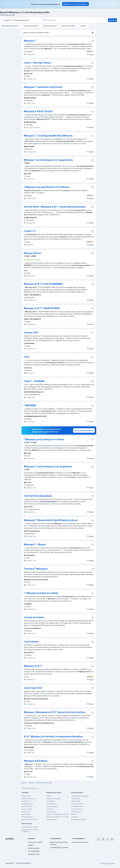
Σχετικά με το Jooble (35, 842)
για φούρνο (75, 817)
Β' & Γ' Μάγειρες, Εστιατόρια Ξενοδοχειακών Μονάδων (53, 736)
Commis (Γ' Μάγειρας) (36, 569)
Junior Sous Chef (33, 688)
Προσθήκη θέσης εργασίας (59, 847)
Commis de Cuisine (34, 617)
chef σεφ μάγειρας (52, 806)
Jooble (112, 864)
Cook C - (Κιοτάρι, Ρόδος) (37, 63)
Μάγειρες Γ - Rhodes (35, 544)
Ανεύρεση (112, 20)
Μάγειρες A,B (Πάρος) (36, 761)
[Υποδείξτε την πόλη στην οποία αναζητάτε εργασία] (63, 20)
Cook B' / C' (30, 231)
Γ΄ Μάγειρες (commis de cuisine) (41, 593)
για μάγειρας (50, 809)
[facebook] (99, 839)
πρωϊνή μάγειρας (52, 812)
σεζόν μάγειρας (51, 804)
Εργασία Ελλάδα (34, 854)
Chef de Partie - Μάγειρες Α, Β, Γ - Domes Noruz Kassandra (55, 207)
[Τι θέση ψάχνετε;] (21, 20)
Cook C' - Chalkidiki (34, 381)
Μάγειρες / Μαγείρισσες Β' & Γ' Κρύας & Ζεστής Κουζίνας (55, 712)
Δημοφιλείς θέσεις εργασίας (30, 827)
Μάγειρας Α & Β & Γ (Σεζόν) (38, 111)
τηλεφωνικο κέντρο (77, 809)
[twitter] (108, 839)
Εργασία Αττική (26, 801)
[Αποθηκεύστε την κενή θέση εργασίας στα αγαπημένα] (93, 41)
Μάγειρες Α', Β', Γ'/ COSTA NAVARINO (43, 284)
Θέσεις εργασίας (34, 848)
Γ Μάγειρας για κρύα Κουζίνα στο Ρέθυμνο (47, 187)
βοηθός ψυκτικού (77, 812)
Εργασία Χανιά (26, 812)
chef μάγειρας (51, 801)
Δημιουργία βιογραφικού (84, 430)
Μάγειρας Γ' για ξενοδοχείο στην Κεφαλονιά (48, 467)
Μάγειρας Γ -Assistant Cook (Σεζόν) (43, 87)
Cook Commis (31, 642)
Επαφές (31, 845)
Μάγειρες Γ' (30, 41)
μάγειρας (49, 796)
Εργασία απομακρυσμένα (29, 819)
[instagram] (103, 839)
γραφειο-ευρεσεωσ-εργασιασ (80, 796)
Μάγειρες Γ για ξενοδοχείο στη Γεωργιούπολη (48, 160)
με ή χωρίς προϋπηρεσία (79, 819)
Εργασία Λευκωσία (27, 817)
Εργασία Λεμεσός (27, 809)
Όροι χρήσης (9, 863)
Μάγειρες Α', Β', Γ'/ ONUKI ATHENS (42, 308)
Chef (26, 357)
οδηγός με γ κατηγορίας (54, 799)
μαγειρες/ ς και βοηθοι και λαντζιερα (58, 817)
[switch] (93, 33)
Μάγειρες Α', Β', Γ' (33, 666)
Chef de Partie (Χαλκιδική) (38, 496)
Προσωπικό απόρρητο (23, 863)
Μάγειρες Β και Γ (33, 253)
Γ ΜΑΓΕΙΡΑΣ (30, 405)
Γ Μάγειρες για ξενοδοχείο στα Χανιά (44, 439)
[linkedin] (112, 839)
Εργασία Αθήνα (26, 796)
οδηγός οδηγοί (76, 801)
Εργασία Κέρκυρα (27, 806)
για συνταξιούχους (77, 804)
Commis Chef (31, 333)
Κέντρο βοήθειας (34, 851)
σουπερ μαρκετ (76, 799)
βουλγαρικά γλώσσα (77, 806)
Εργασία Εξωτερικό (27, 804)
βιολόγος (74, 814)
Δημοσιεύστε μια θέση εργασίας (76, 4)
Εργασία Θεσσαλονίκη (28, 799)
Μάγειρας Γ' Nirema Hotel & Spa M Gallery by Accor (51, 520)
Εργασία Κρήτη (26, 814)
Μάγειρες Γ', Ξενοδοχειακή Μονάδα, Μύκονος (48, 136)
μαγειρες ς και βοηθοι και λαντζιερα (57, 814)
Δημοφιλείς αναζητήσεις (31, 788)
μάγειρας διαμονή (52, 819)
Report (90, 55)
